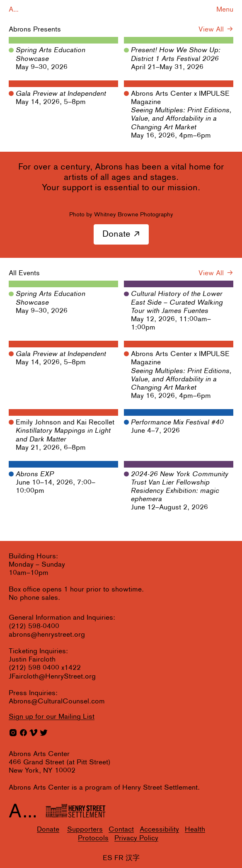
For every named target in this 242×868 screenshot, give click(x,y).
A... (14, 10)
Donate (116, 234)
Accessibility (159, 830)
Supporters (85, 830)
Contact (121, 830)
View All (211, 30)
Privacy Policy (136, 838)
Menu (225, 10)
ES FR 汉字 (121, 858)
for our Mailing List (52, 717)
